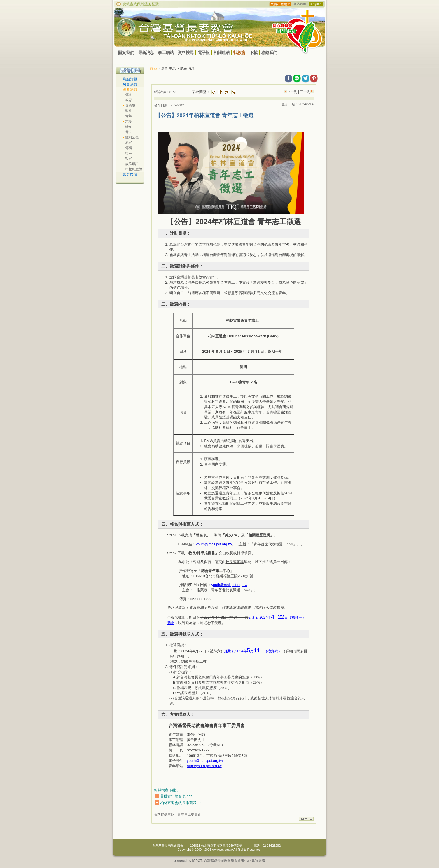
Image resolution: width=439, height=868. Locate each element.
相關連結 (221, 53)
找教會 (239, 53)
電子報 (204, 53)
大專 (129, 121)
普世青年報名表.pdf (176, 796)
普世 (129, 132)
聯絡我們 (269, 53)
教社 (129, 111)
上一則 (293, 92)
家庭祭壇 (130, 174)
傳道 (129, 95)
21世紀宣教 (134, 169)
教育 (129, 100)
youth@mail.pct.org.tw (214, 544)
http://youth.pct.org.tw (204, 766)
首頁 (153, 68)
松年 (129, 153)
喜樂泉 (130, 105)
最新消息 (146, 53)
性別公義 (132, 137)
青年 (129, 116)
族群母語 (132, 164)
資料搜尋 (186, 53)
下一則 (304, 92)
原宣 (129, 143)
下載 (253, 53)
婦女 (129, 127)
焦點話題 (130, 79)
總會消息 (130, 89)
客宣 (129, 159)
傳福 (129, 148)
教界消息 (130, 84)
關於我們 (126, 53)
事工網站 (166, 53)
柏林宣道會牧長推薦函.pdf (181, 803)
